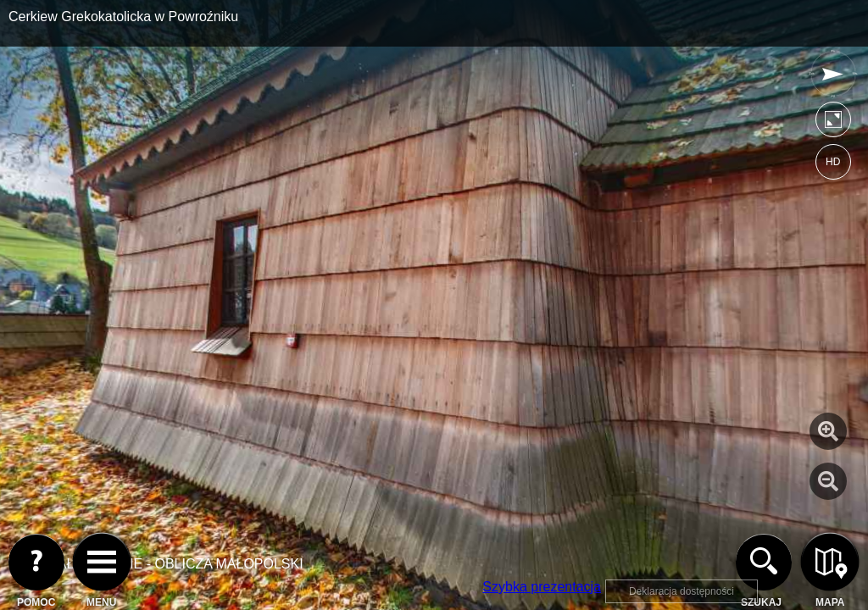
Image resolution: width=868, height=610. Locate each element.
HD (833, 162)
